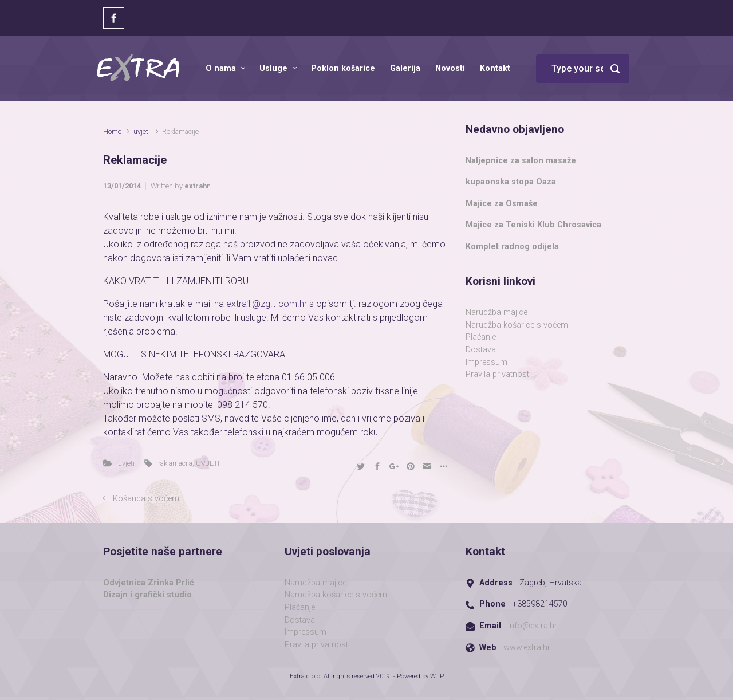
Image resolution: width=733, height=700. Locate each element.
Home (112, 131)
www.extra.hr (527, 648)
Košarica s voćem (146, 499)
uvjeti (142, 131)
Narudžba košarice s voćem (517, 325)
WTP (437, 676)
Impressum (486, 362)
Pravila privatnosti (498, 374)
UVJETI (208, 463)
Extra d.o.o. (306, 676)
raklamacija (175, 463)
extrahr (197, 186)
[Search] (583, 69)
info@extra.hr (533, 626)
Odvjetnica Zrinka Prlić (149, 583)
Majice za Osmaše (502, 204)
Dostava (481, 350)
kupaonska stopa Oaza (511, 182)
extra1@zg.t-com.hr (268, 304)
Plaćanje (481, 337)
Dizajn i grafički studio (147, 595)
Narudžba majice (496, 312)
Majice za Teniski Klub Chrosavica (533, 225)
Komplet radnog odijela (512, 247)
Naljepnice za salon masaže (521, 161)
